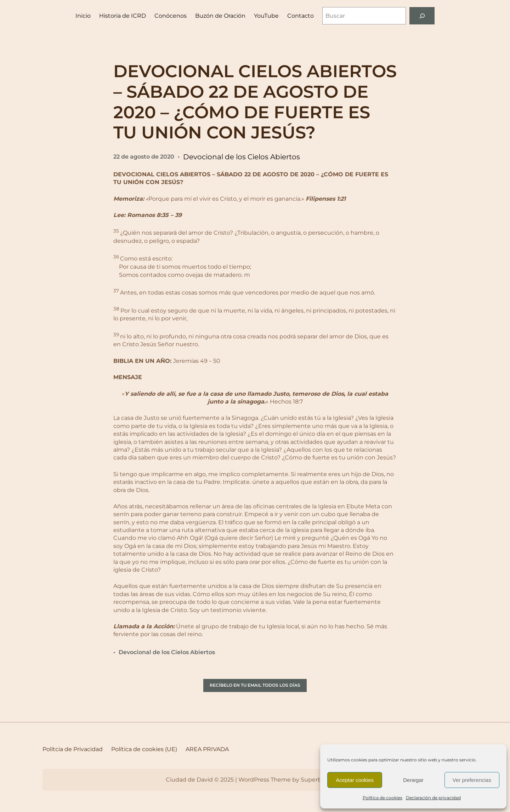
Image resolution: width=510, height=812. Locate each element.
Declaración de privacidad (433, 798)
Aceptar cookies (355, 780)
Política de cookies (382, 798)
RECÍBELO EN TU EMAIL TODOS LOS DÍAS (255, 685)
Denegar (413, 780)
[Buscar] (422, 16)
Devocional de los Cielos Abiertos (242, 157)
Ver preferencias (472, 780)
